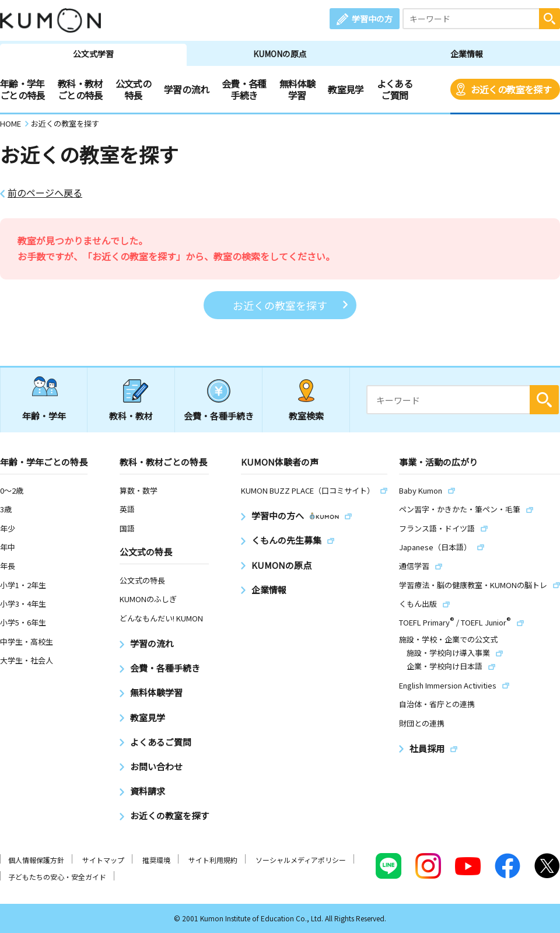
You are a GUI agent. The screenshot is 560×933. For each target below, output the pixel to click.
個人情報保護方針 (36, 860)
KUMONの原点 (280, 54)
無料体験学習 (297, 89)
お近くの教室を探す (511, 89)
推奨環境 (156, 860)
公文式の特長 (133, 89)
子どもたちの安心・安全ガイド (57, 877)
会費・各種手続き (244, 89)
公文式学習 (93, 54)
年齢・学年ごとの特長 (22, 89)
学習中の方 (372, 19)
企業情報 (467, 54)
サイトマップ (103, 860)
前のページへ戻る (45, 193)
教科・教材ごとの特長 (80, 89)
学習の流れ (186, 89)
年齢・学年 (44, 416)
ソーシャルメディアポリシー (301, 860)
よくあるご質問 (395, 89)
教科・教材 (131, 416)
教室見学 (346, 89)
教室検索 (306, 416)
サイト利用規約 (213, 860)
